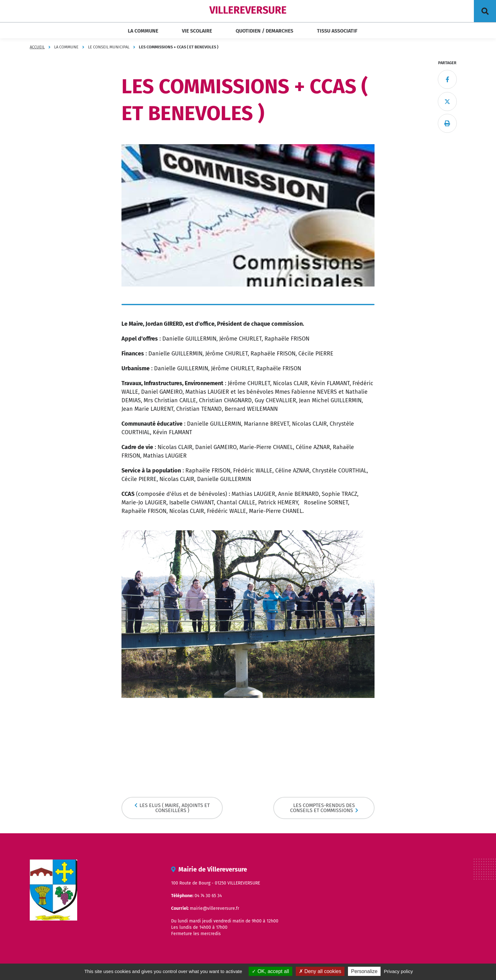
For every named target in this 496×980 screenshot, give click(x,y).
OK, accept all (270, 971)
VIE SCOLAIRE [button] (197, 31)
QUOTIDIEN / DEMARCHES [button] (264, 31)
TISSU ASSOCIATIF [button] (337, 31)
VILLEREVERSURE (248, 10)
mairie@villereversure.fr (214, 908)
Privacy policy (399, 971)
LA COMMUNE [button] (143, 31)
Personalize (364, 971)
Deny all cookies (320, 971)
